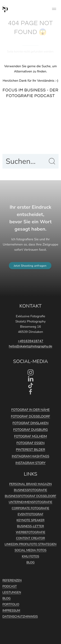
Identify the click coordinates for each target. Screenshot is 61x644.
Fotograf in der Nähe (30, 410)
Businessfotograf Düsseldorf (30, 496)
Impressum (11, 610)
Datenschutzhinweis (20, 616)
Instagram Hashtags (30, 456)
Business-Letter (30, 526)
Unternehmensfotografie (31, 502)
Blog (30, 562)
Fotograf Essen (30, 443)
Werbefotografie (31, 532)
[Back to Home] (5, 9)
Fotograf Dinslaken (30, 423)
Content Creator (30, 538)
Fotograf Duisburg (30, 430)
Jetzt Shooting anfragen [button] (30, 266)
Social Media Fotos (30, 550)
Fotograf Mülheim (31, 436)
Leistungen (12, 592)
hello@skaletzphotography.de (30, 346)
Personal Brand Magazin (30, 484)
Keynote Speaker (30, 520)
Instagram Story (30, 463)
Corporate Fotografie (30, 508)
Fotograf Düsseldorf (30, 416)
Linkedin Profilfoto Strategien (30, 544)
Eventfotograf (30, 514)
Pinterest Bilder (31, 450)
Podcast (10, 586)
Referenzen (12, 580)
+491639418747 (31, 341)
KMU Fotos (30, 556)
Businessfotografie (30, 490)
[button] (54, 9)
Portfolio (11, 604)
